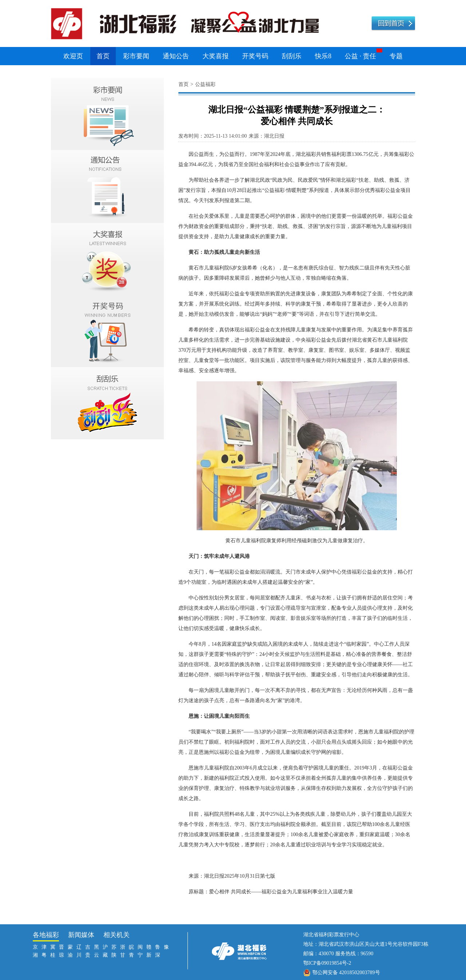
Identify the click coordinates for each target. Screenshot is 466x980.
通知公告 (176, 56)
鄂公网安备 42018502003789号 (346, 973)
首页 (103, 56)
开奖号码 (255, 56)
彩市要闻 (136, 56)
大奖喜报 (216, 56)
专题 (396, 56)
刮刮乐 (292, 56)
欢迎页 (73, 56)
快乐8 (323, 56)
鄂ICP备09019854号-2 (327, 963)
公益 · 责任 (360, 56)
